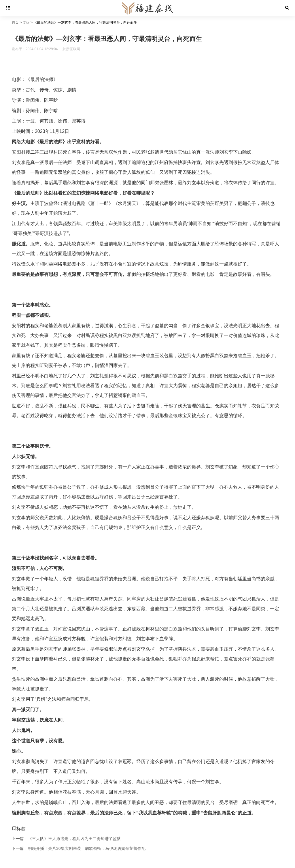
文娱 (26, 22)
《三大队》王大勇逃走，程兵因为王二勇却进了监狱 (74, 839)
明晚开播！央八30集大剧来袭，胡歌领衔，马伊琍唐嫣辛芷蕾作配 (87, 848)
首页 (15, 22)
